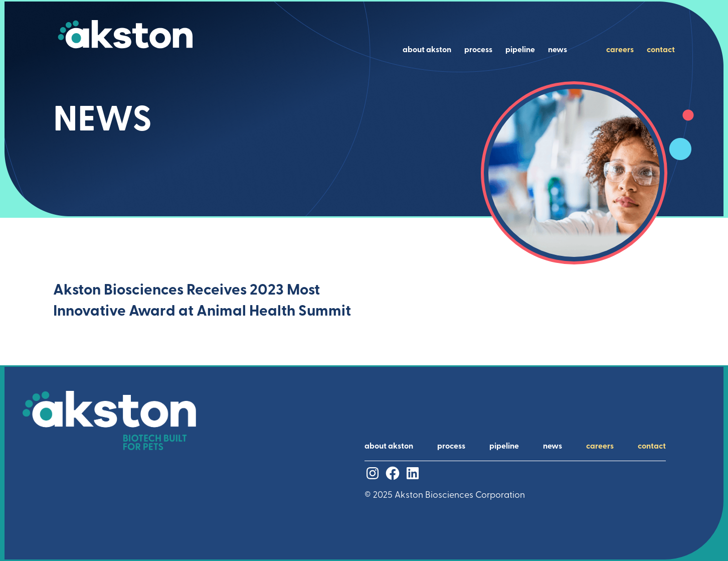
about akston (427, 50)
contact (661, 50)
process (478, 50)
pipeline (520, 50)
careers (620, 50)
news (558, 50)
